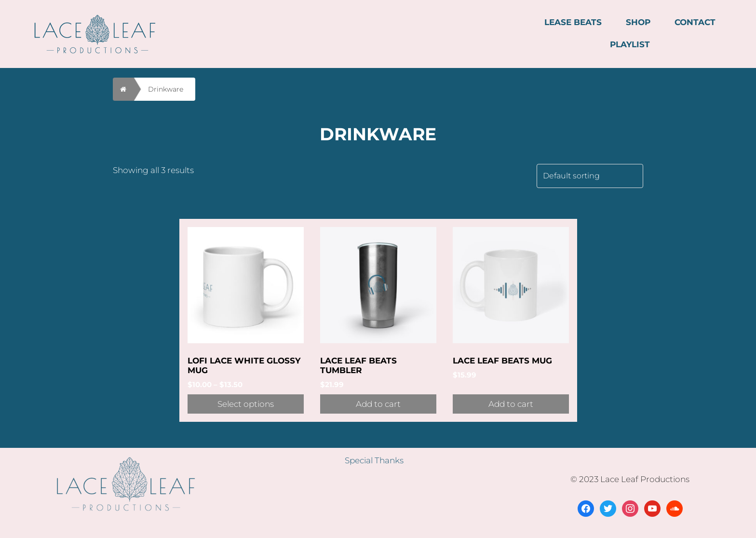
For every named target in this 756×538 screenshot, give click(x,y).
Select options (246, 404)
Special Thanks (374, 460)
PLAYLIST (630, 44)
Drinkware (166, 89)
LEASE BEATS (573, 22)
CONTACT (695, 22)
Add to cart (378, 404)
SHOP (638, 22)
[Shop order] (590, 176)
